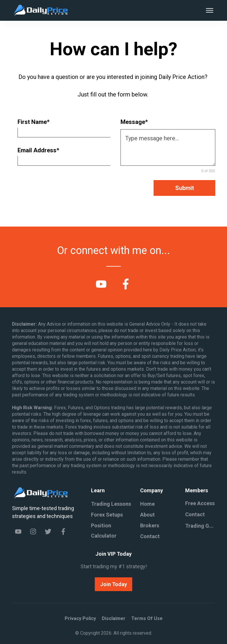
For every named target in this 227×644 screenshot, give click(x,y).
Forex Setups (107, 515)
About (147, 515)
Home (147, 504)
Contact (150, 536)
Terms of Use (147, 618)
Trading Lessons (111, 504)
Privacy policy (80, 618)
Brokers (150, 525)
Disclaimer (114, 618)
